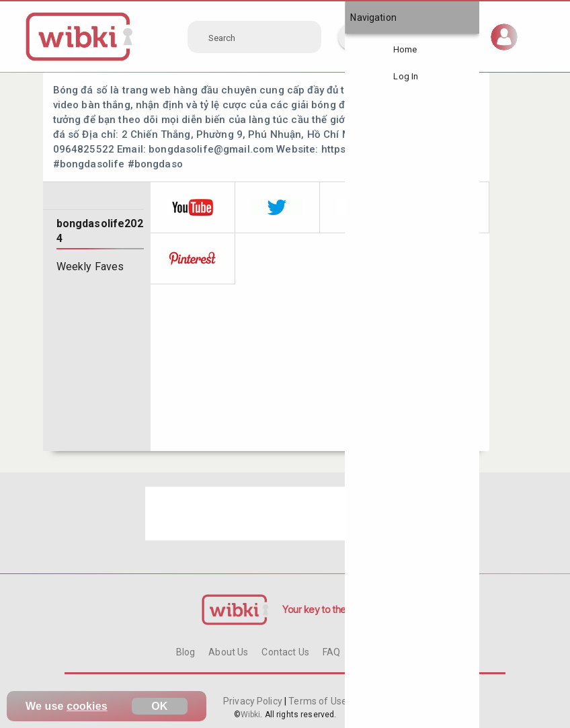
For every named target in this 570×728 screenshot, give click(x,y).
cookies (87, 706)
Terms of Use (317, 701)
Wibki (251, 715)
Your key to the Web (325, 609)
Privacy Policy (254, 701)
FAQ (331, 652)
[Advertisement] (285, 514)
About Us (228, 652)
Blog (186, 652)
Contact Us (285, 652)
